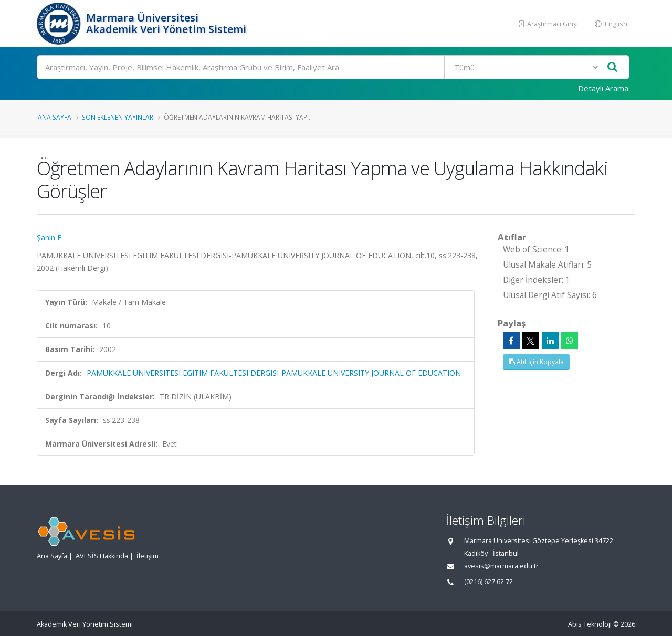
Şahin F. (50, 237)
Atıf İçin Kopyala (536, 362)
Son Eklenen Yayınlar (118, 117)
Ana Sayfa (55, 117)
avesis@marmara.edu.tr (501, 566)
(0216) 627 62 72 (489, 582)
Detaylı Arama (603, 88)
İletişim (148, 556)
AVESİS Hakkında (102, 556)
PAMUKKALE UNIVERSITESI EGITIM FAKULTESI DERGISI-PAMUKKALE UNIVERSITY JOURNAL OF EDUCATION (274, 373)
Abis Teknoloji (590, 624)
